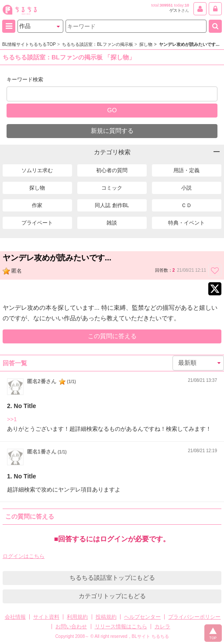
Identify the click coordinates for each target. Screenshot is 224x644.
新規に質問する (112, 131)
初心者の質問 (112, 170)
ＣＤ (186, 205)
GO (112, 110)
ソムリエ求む (37, 170)
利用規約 (77, 617)
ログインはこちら (24, 556)
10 (187, 5)
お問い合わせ (71, 627)
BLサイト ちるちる (150, 636)
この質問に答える (112, 336)
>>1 (12, 419)
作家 (37, 205)
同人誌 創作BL (112, 205)
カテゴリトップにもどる (112, 596)
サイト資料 (46, 617)
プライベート (37, 223)
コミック (112, 188)
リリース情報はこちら (121, 627)
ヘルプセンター (142, 617)
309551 (166, 5)
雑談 (112, 223)
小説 (186, 188)
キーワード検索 (25, 80)
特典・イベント (186, 223)
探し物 (37, 188)
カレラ (162, 627)
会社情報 (15, 617)
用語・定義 (186, 170)
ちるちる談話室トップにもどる (112, 578)
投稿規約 (106, 617)
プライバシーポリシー (194, 617)
